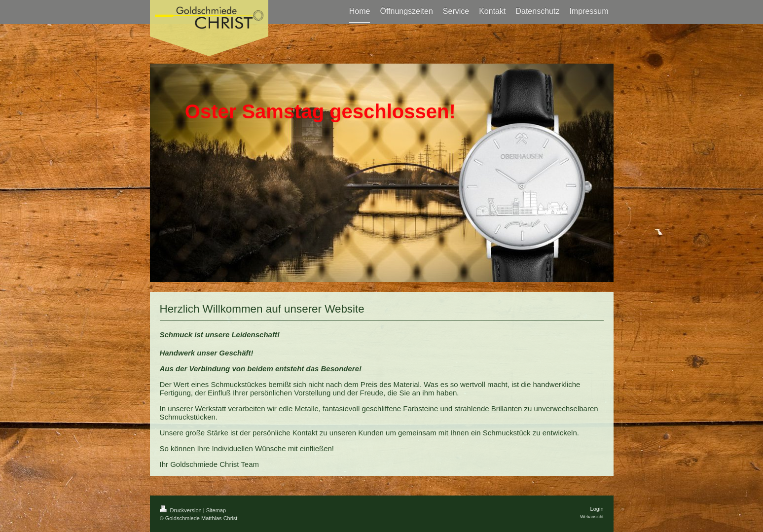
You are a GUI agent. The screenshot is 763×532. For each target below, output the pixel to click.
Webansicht (592, 517)
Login (597, 509)
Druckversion (182, 510)
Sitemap (216, 510)
